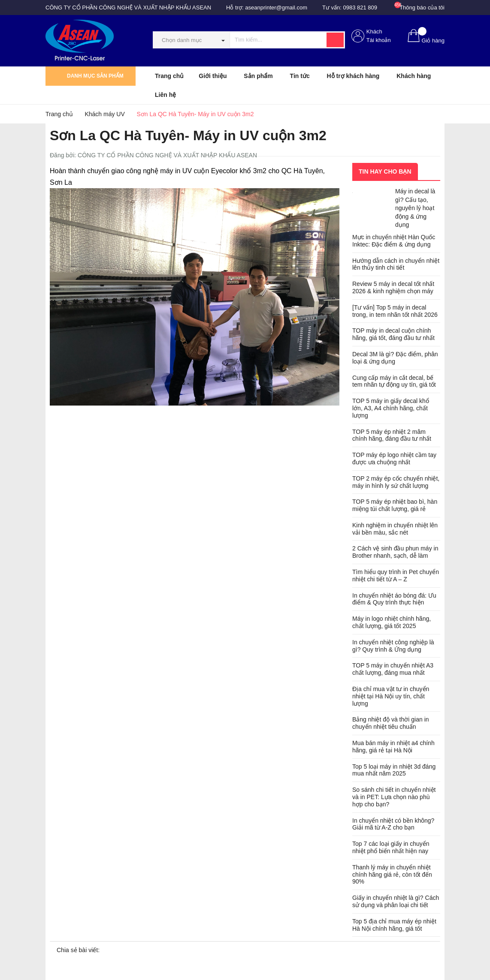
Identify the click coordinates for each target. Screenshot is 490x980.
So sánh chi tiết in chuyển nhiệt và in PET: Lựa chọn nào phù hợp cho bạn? (394, 797)
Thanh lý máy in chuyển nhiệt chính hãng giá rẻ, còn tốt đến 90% (392, 875)
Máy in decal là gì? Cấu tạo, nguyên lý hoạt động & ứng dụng (415, 208)
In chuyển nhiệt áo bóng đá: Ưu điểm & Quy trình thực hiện (394, 599)
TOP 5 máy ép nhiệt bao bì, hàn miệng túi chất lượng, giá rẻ (395, 505)
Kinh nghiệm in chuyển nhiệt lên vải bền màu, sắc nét (395, 529)
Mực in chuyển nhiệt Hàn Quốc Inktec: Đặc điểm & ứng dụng (394, 241)
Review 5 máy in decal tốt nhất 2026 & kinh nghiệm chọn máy (393, 287)
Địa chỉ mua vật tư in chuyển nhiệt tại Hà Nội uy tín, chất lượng (391, 696)
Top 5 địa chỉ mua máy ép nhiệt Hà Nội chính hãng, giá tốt (394, 925)
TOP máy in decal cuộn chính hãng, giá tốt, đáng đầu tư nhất (393, 334)
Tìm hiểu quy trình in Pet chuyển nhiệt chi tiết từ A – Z (396, 576)
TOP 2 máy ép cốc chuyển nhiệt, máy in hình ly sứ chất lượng (396, 482)
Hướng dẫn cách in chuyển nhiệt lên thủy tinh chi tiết (396, 264)
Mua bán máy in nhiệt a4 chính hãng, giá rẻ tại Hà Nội (393, 747)
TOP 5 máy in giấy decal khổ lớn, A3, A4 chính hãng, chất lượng (391, 408)
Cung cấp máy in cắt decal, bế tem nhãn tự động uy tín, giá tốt (394, 381)
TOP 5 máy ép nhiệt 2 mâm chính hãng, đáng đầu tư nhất (392, 435)
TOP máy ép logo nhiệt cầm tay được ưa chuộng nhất (394, 458)
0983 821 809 (360, 8)
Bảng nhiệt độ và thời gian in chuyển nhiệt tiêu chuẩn (391, 723)
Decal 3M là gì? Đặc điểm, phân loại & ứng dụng (395, 358)
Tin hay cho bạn (385, 171)
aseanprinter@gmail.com (276, 8)
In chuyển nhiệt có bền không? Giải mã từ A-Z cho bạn (393, 824)
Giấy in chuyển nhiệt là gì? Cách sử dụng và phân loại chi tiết (396, 901)
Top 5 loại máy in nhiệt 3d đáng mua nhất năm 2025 (394, 770)
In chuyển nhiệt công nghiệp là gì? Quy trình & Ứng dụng (393, 646)
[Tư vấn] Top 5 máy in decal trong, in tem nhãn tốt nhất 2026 (395, 311)
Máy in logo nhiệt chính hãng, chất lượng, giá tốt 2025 (392, 622)
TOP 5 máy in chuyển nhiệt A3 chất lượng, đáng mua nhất (393, 669)
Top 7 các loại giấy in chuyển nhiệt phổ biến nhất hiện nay (391, 847)
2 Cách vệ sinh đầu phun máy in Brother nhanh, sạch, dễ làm (395, 552)
